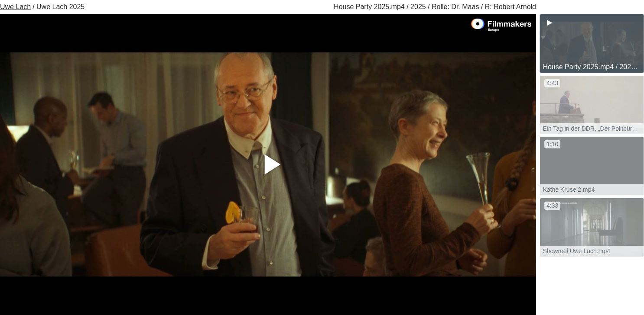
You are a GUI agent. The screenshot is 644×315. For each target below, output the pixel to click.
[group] (592, 43)
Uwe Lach (15, 7)
